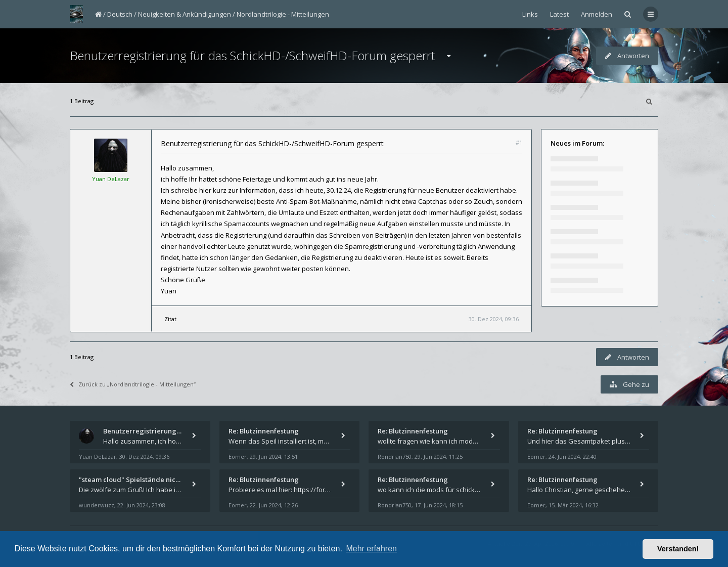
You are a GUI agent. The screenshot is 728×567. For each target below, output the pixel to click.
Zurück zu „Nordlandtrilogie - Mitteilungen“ (133, 384)
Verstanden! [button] (678, 549)
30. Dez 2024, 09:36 (494, 319)
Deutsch (120, 14)
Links (530, 14)
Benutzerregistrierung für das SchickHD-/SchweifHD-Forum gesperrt (252, 55)
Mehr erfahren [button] (371, 549)
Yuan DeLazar (111, 179)
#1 (519, 142)
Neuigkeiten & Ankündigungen (185, 14)
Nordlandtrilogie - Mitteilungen (283, 14)
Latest (559, 14)
